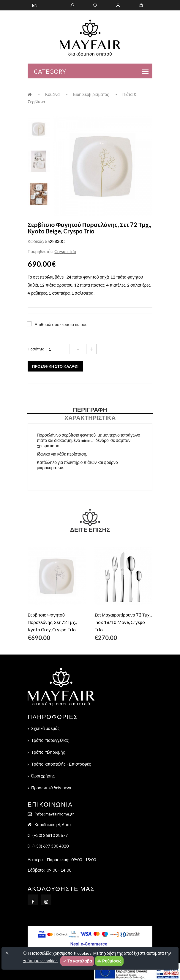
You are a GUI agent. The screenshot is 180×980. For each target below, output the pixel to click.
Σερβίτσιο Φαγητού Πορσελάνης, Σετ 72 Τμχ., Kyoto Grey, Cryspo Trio (52, 622)
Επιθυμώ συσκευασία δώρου (61, 324)
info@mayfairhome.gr (54, 814)
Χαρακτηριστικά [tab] (90, 418)
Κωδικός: (36, 241)
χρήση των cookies (40, 960)
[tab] (39, 128)
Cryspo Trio (65, 251)
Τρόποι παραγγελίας (50, 740)
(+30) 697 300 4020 (50, 846)
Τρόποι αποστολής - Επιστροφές (61, 764)
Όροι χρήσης (43, 776)
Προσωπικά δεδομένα (51, 788)
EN (35, 5)
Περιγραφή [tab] (90, 410)
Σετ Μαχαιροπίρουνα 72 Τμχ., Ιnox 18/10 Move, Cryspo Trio (123, 622)
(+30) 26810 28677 (50, 835)
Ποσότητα (36, 349)
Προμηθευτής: (41, 251)
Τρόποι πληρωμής (48, 752)
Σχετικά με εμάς (45, 728)
